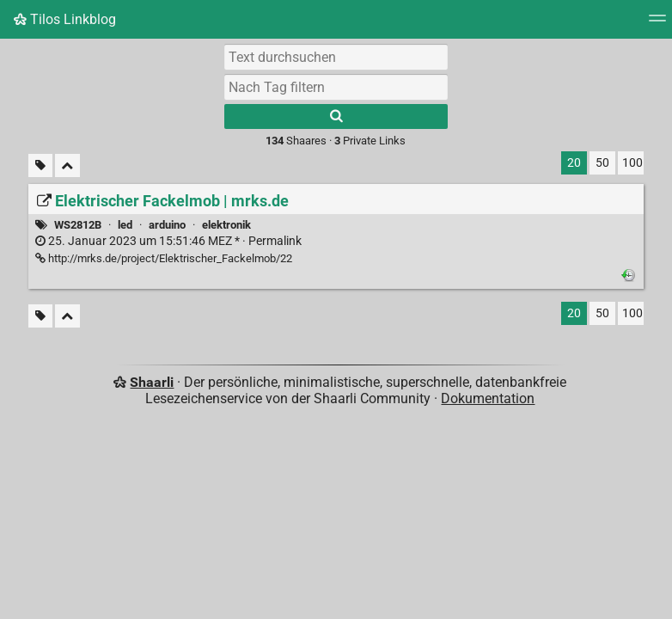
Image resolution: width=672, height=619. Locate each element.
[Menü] (657, 24)
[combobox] (336, 87)
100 (632, 163)
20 (574, 163)
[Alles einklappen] (67, 165)
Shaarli (152, 382)
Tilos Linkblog (65, 19)
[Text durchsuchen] (336, 57)
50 (602, 163)
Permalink (168, 241)
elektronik (226, 225)
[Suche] (336, 116)
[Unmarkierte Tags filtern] (40, 165)
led (125, 225)
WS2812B (78, 225)
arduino (167, 225)
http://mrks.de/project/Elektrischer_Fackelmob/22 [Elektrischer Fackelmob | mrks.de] (164, 258)
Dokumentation (488, 398)
